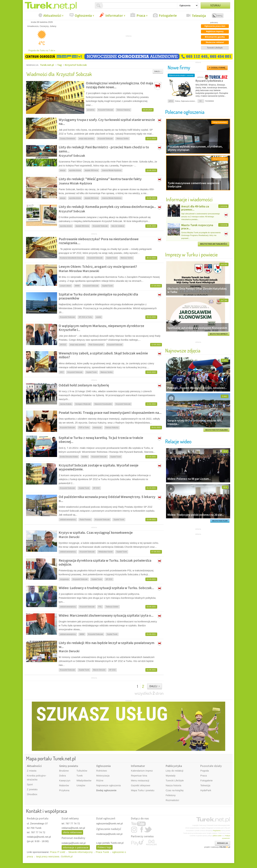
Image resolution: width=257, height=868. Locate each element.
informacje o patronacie (76, 847)
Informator (114, 15)
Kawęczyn (65, 780)
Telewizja (199, 16)
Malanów (64, 785)
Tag (59, 65)
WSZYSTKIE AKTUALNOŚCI (214, 244)
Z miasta (32, 771)
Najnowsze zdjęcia (183, 350)
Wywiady (171, 776)
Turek (79, 776)
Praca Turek (102, 852)
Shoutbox (32, 794)
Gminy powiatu (69, 766)
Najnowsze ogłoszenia (108, 785)
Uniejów (81, 785)
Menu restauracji (140, 780)
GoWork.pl (67, 856)
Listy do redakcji (175, 771)
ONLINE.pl (225, 847)
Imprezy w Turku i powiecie (191, 254)
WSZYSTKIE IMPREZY (219, 334)
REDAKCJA (222, 843)
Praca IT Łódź (58, 852)
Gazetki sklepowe (141, 785)
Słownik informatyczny (80, 852)
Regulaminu (217, 831)
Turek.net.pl (47, 65)
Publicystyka (174, 766)
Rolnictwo (102, 771)
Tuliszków (82, 771)
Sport (30, 784)
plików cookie (217, 836)
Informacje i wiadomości (189, 199)
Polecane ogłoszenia (185, 112)
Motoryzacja (103, 776)
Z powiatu (32, 789)
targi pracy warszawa (48, 856)
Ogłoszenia (83, 15)
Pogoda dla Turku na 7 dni (42, 50)
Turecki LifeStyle (175, 780)
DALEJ (157, 71)
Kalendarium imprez (142, 771)
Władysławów (84, 780)
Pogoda (205, 771)
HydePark (206, 790)
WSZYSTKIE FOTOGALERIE (217, 430)
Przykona (64, 790)
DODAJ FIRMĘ (218, 68)
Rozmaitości (172, 800)
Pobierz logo (104, 847)
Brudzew (64, 771)
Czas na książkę (175, 790)
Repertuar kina (139, 776)
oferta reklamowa (72, 832)
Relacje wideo (178, 441)
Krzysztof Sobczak (76, 65)
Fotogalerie (168, 15)
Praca (141, 15)
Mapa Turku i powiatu (143, 790)
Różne (100, 780)
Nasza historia (173, 785)
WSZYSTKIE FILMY (220, 521)
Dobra (63, 776)
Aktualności (52, 15)
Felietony (171, 795)
